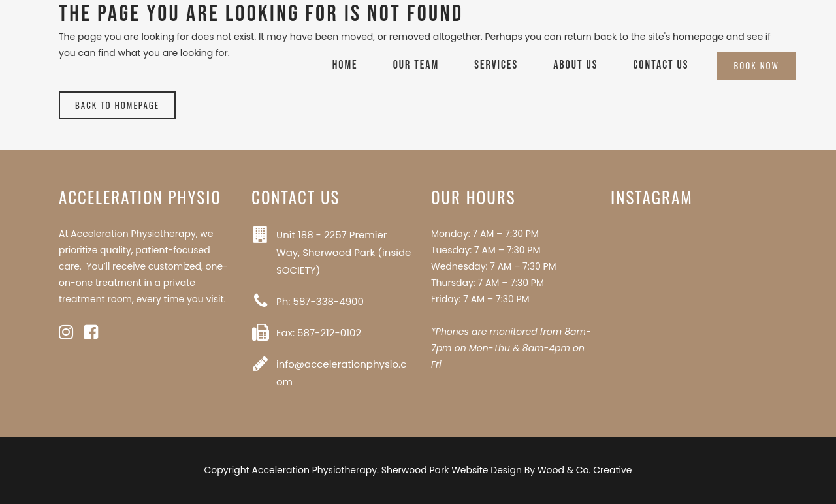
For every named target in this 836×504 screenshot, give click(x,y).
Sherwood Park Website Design (452, 470)
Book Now (756, 65)
